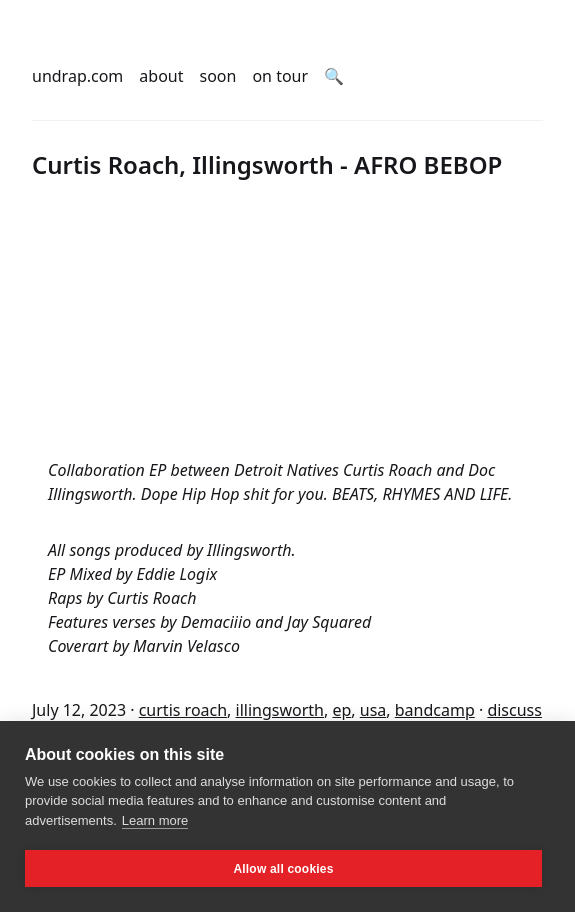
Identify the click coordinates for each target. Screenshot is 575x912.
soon (218, 76)
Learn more (155, 820)
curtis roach (183, 710)
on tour (280, 76)
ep (341, 710)
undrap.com (77, 76)
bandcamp (435, 710)
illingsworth (280, 710)
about (161, 76)
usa (373, 710)
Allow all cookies (283, 869)
